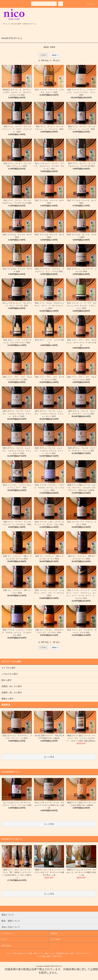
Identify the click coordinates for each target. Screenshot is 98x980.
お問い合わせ (6, 946)
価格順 (46, 47)
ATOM (59, 956)
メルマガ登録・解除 (43, 956)
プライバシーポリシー (83, 953)
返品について (49, 953)
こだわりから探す (15, 24)
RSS (55, 956)
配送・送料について (36, 953)
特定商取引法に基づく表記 (65, 953)
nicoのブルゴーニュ (30, 24)
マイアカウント (7, 933)
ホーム (5, 24)
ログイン (5, 939)
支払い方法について (20, 953)
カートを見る (55, 939)
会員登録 (54, 933)
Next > (55, 55)
